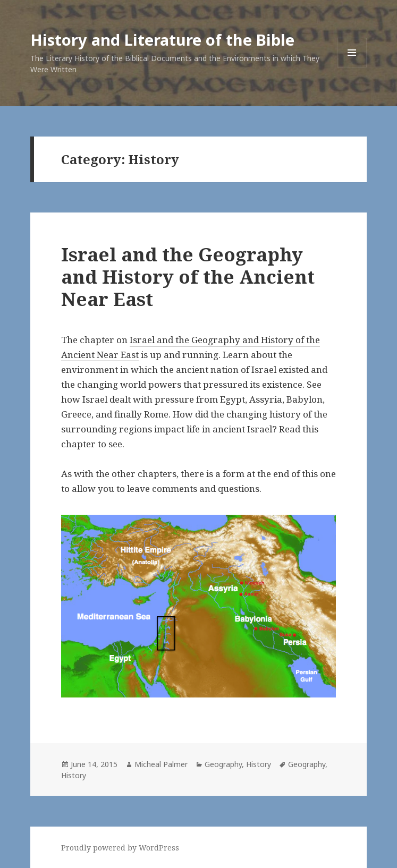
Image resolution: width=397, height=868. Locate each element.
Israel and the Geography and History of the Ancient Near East (188, 276)
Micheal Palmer (161, 764)
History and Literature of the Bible (162, 40)
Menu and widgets (352, 67)
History (259, 764)
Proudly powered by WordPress (120, 848)
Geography (223, 764)
